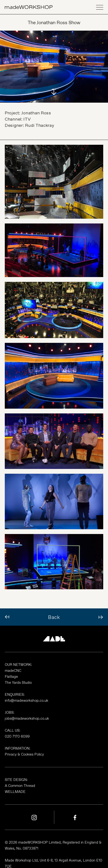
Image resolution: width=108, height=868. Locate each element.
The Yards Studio (18, 683)
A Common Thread (20, 786)
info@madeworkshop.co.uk (27, 701)
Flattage (11, 677)
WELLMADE (15, 792)
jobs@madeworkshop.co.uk (27, 718)
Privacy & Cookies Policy (24, 754)
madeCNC (13, 671)
